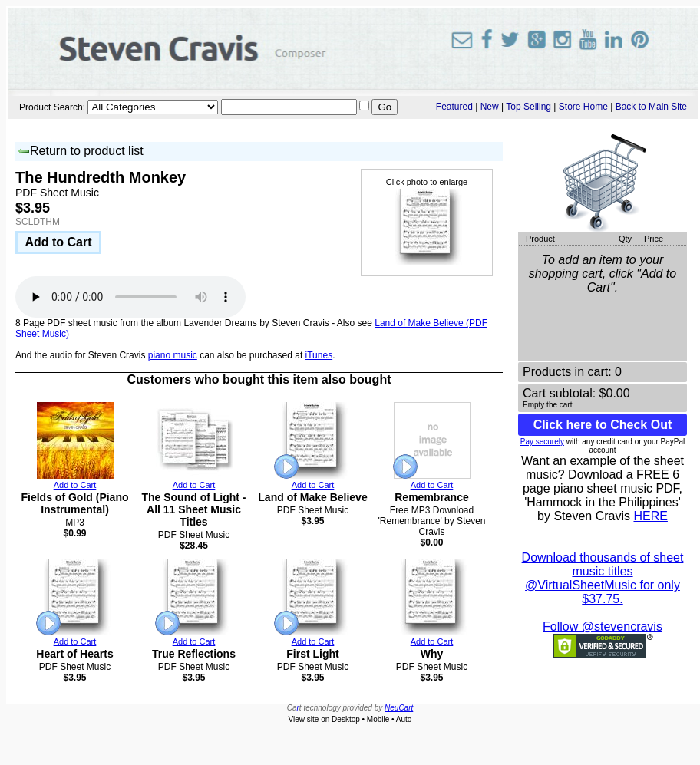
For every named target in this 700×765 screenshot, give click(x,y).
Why (432, 654)
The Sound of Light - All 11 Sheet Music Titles (193, 509)
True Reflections (194, 654)
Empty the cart (547, 405)
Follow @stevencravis (603, 627)
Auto (404, 719)
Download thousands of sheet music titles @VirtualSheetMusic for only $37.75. (603, 578)
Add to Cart (58, 242)
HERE (650, 516)
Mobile (378, 719)
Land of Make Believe (312, 497)
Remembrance (432, 497)
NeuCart (399, 708)
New (490, 107)
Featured (454, 107)
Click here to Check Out (603, 425)
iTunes (319, 355)
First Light (312, 654)
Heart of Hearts (74, 654)
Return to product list (81, 152)
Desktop (346, 719)
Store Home (583, 107)
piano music (173, 355)
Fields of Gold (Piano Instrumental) (75, 503)
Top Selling (528, 107)
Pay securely (542, 442)
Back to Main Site (651, 107)
